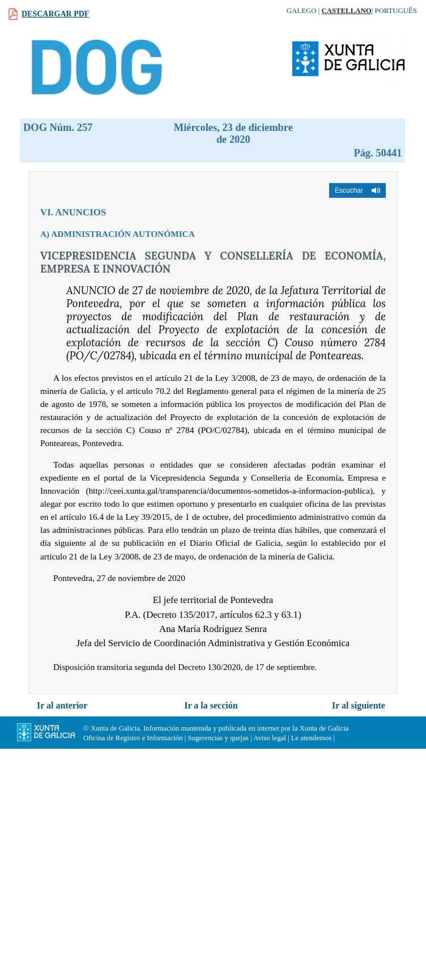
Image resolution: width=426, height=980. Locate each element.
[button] (357, 190)
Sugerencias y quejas (218, 738)
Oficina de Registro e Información (133, 738)
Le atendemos (311, 738)
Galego (302, 11)
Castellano (346, 11)
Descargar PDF (55, 14)
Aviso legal (270, 738)
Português (396, 11)
